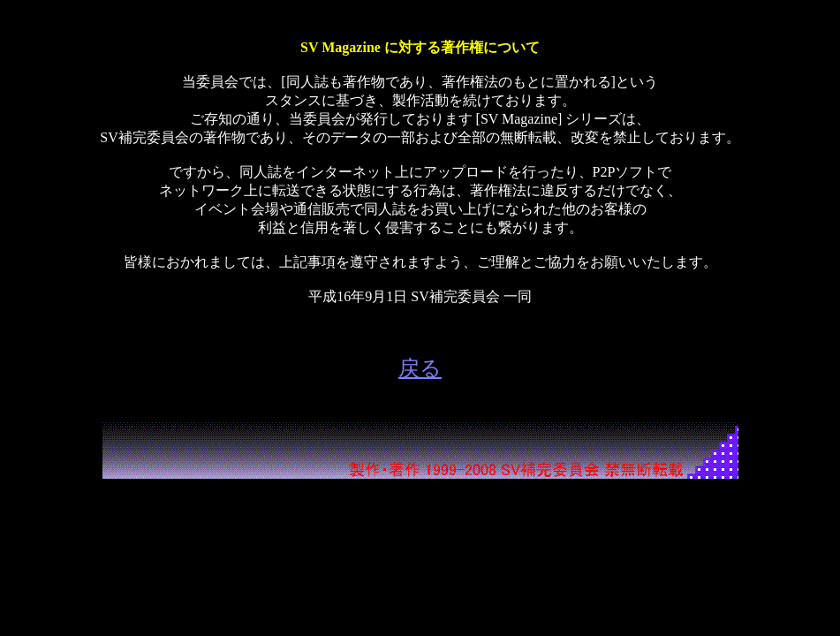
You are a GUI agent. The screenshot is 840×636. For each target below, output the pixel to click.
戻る (420, 368)
